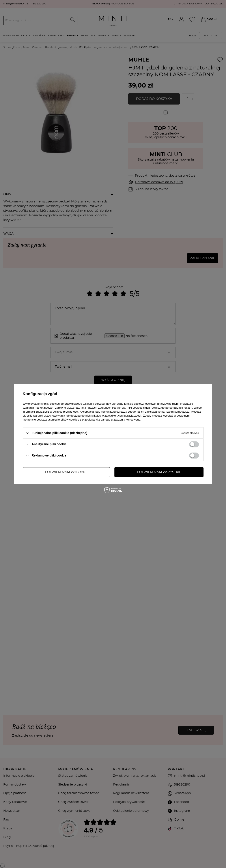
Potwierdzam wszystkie (159, 472)
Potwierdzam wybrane (66, 472)
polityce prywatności (65, 412)
